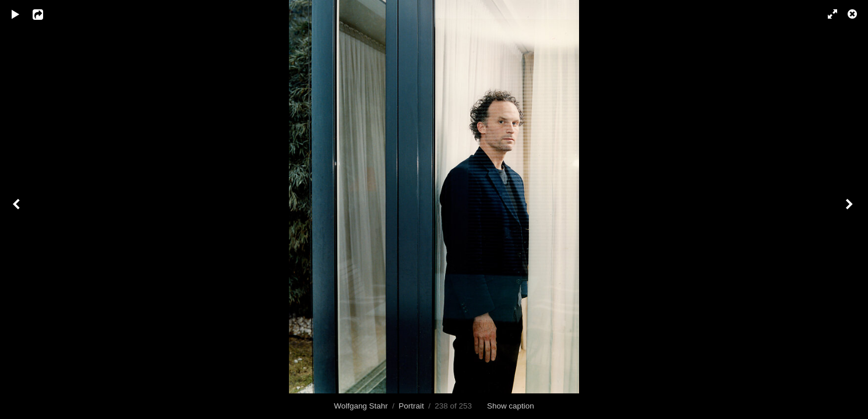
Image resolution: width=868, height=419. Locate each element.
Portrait (411, 406)
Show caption (511, 406)
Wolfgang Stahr (361, 406)
